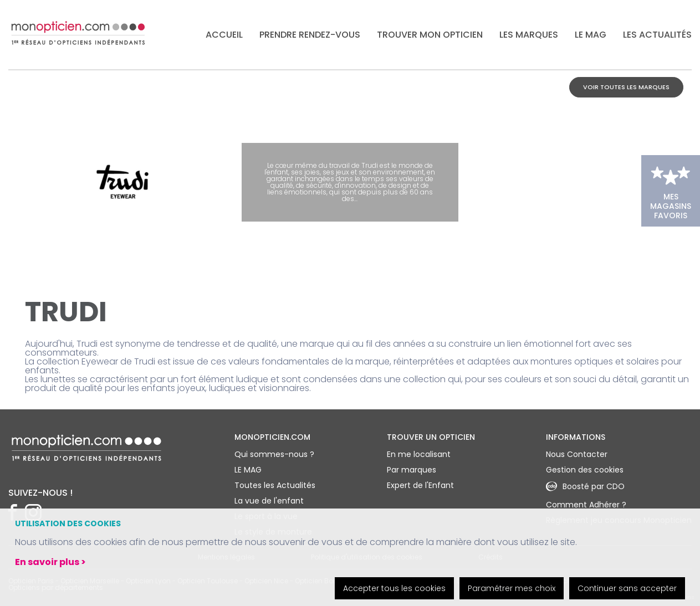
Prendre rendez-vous (310, 35)
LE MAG (591, 35)
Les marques (529, 35)
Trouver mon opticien (430, 35)
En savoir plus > (50, 562)
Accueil (224, 35)
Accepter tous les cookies (394, 588)
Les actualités (657, 35)
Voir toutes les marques (626, 87)
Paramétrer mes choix (512, 588)
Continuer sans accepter (627, 588)
